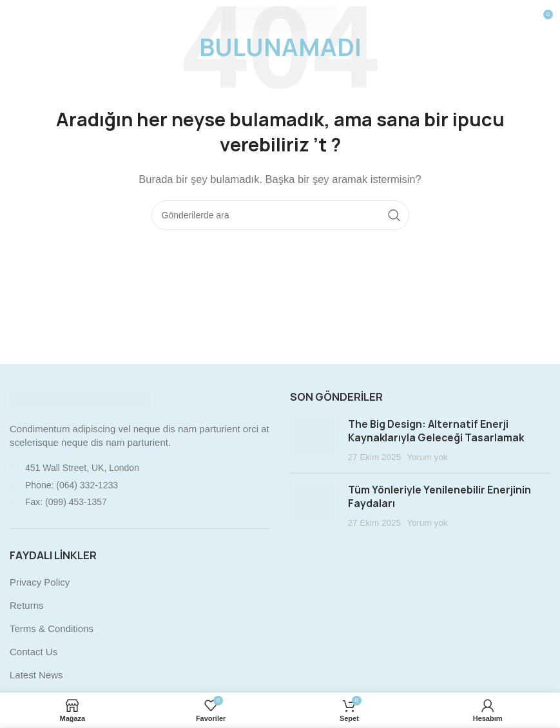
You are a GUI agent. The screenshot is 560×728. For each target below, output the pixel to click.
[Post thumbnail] (314, 441)
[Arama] (280, 215)
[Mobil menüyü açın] (31, 19)
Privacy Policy (40, 582)
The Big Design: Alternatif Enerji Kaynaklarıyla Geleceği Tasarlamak (436, 431)
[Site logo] (280, 18)
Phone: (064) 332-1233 (72, 485)
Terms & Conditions (52, 628)
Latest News (36, 675)
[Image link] (81, 398)
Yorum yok (427, 457)
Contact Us (34, 652)
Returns (27, 605)
